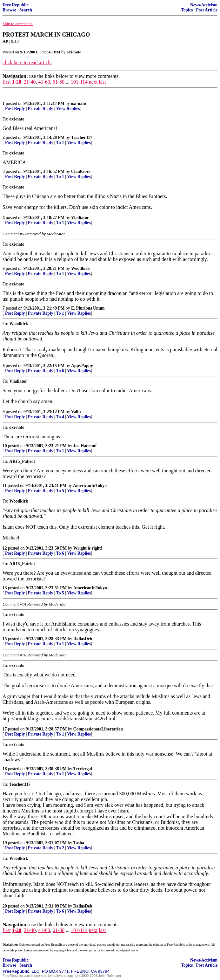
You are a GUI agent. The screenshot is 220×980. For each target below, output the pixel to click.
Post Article (207, 10)
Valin (76, 412)
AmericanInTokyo (90, 486)
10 (5, 446)
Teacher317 (82, 137)
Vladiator (80, 218)
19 (5, 843)
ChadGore (81, 171)
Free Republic (16, 5)
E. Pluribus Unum (88, 308)
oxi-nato (78, 103)
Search (26, 10)
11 (5, 486)
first (7, 82)
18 (5, 769)
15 (5, 639)
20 (5, 906)
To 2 (60, 848)
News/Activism (204, 5)
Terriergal (83, 769)
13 (5, 588)
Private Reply (41, 109)
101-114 (79, 82)
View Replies (68, 109)
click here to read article (27, 62)
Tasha (79, 843)
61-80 (59, 82)
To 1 (60, 143)
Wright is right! (88, 548)
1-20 (17, 82)
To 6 (60, 371)
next (93, 82)
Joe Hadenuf (85, 446)
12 (5, 548)
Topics (187, 10)
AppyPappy (82, 366)
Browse (9, 10)
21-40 (30, 82)
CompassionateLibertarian (98, 729)
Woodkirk (80, 268)
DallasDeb (83, 639)
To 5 (60, 491)
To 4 (60, 417)
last (102, 82)
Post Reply (15, 109)
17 (5, 729)
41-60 (44, 82)
